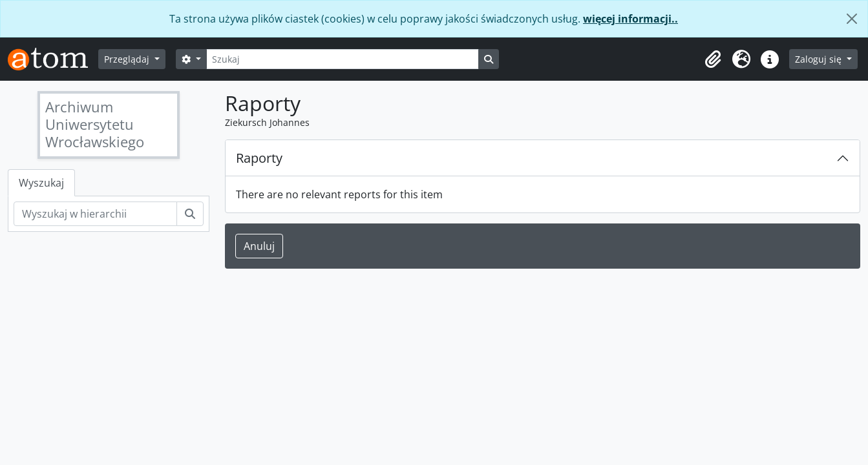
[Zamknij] (852, 19)
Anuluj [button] (259, 246)
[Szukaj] (343, 59)
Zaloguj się (820, 59)
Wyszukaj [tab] (41, 183)
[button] (713, 59)
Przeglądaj (128, 59)
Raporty (259, 158)
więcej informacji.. (630, 19)
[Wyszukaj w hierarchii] (95, 214)
